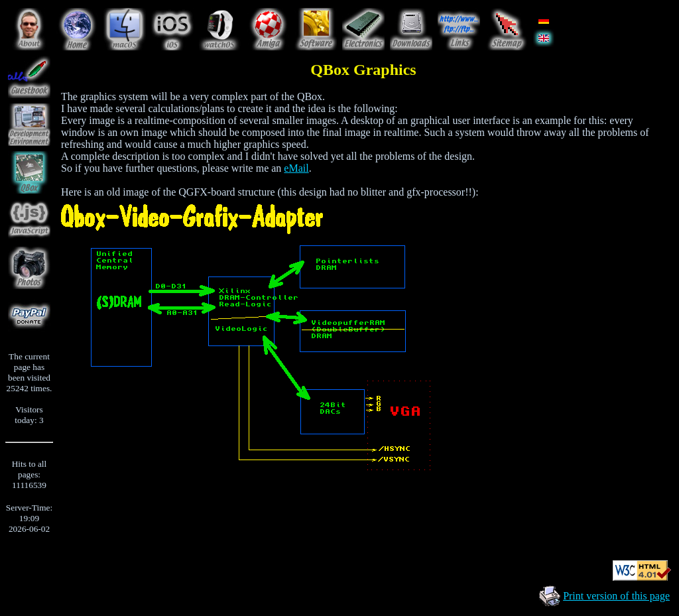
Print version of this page (616, 596)
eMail (296, 168)
